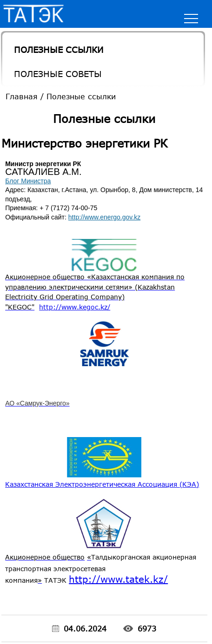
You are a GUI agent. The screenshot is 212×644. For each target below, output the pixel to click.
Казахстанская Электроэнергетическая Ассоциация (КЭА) (102, 484)
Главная (22, 96)
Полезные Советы (58, 74)
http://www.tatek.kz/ (118, 579)
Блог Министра (28, 181)
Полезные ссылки (59, 50)
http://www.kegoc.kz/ (75, 307)
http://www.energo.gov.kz (104, 217)
